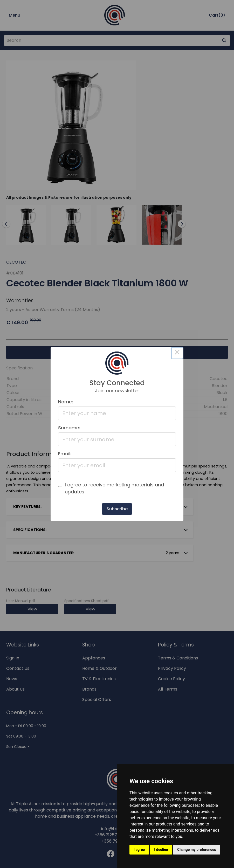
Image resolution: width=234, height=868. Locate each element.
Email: (65, 454)
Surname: (69, 428)
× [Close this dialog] (177, 353)
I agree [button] (139, 850)
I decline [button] (161, 850)
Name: (66, 402)
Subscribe (117, 509)
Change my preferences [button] (197, 850)
